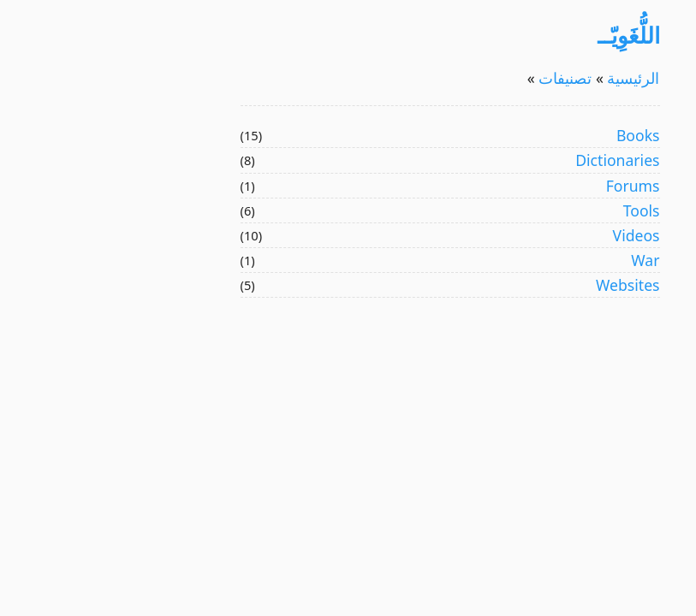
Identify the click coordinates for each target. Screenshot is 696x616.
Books (536, 135)
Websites (526, 285)
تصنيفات (462, 78)
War (543, 260)
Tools (540, 210)
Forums (531, 186)
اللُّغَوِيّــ (527, 35)
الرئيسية (530, 78)
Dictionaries (515, 160)
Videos (535, 235)
